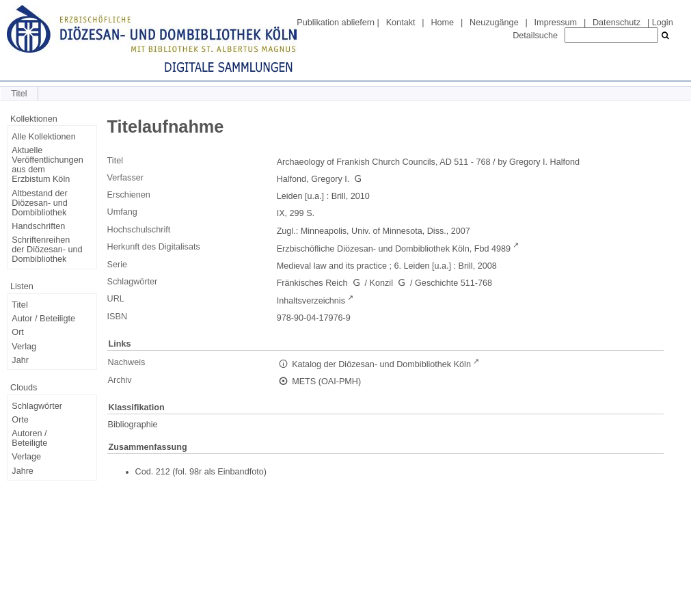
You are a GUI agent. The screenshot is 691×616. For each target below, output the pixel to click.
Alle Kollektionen (43, 137)
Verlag (24, 347)
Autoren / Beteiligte (29, 438)
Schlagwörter (37, 406)
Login (663, 23)
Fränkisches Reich (312, 283)
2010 (360, 196)
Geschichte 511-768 (453, 283)
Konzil (381, 283)
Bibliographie (133, 425)
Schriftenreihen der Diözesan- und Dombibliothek (47, 250)
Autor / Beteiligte (43, 319)
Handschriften (38, 226)
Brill (339, 196)
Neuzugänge (494, 23)
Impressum (556, 23)
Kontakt (401, 23)
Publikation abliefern (336, 23)
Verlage (26, 457)
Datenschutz (617, 23)
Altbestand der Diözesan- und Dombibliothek (39, 203)
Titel (19, 305)
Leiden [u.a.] (301, 196)
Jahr (20, 360)
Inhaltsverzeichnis (311, 301)
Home (442, 23)
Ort (18, 332)
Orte (20, 420)
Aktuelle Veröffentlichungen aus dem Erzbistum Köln (47, 165)
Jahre (23, 471)
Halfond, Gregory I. (313, 179)
